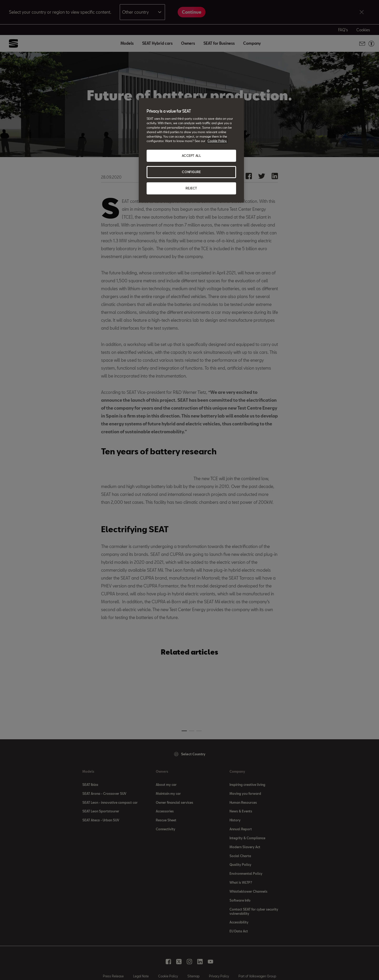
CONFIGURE (191, 172)
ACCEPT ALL (191, 156)
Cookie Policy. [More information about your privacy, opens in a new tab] (217, 141)
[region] (191, 150)
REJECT (191, 188)
